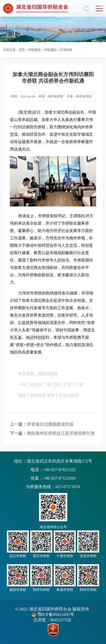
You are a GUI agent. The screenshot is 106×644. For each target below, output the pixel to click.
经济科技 (66, 50)
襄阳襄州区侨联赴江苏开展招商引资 (52, 433)
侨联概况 (34, 50)
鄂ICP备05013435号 (56, 614)
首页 (22, 50)
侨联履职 (50, 50)
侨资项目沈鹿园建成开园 (42, 424)
